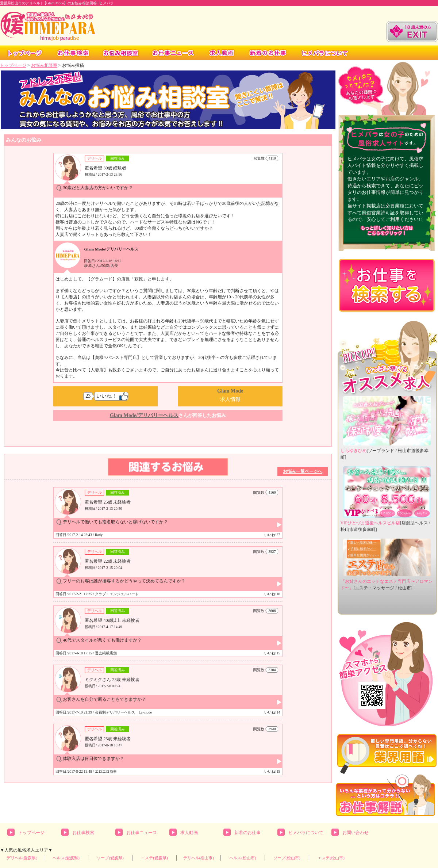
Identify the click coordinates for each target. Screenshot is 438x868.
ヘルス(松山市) (243, 858)
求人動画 (189, 833)
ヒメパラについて (306, 833)
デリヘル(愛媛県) (22, 858)
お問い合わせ (356, 833)
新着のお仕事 (247, 833)
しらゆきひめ (354, 451)
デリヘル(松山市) (199, 858)
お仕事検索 (83, 833)
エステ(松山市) (331, 858)
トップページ (13, 65)
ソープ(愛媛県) (110, 858)
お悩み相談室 (44, 65)
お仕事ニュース (142, 833)
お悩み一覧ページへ (303, 471)
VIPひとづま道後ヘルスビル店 (370, 523)
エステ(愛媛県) (154, 858)
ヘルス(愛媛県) (66, 858)
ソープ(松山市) (287, 858)
